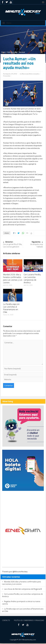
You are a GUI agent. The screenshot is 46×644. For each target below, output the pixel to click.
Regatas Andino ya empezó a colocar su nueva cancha (21, 603)
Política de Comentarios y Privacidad (29, 620)
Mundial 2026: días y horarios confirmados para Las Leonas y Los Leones (13, 279)
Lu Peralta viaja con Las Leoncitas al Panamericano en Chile (11, 308)
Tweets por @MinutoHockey (15, 572)
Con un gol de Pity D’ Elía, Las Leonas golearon (13, 244)
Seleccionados (12, 52)
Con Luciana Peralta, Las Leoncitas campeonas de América (32, 279)
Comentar (7, 76)
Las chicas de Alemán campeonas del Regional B (23, 589)
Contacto (6, 620)
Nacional (22, 52)
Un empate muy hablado (33, 244)
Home (3, 52)
